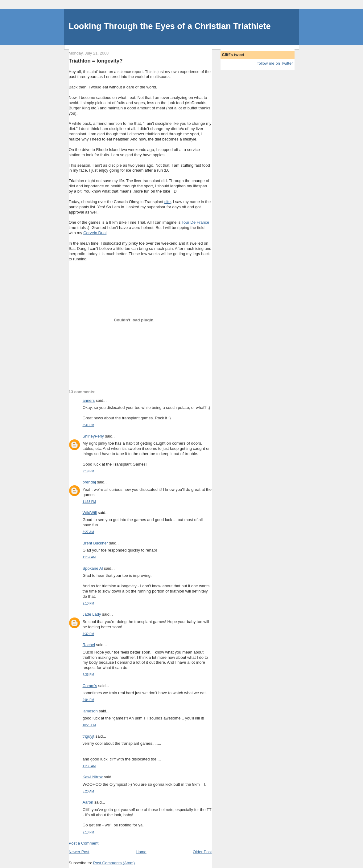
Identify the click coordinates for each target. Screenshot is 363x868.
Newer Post (79, 852)
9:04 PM (89, 700)
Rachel (89, 645)
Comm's (90, 686)
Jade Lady (92, 614)
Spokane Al (93, 568)
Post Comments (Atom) (114, 863)
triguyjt (89, 736)
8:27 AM (88, 532)
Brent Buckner (95, 543)
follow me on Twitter (275, 63)
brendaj (89, 482)
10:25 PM (89, 725)
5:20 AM (88, 791)
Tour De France (196, 222)
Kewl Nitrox (93, 777)
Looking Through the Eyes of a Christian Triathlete (170, 26)
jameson (90, 711)
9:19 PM (89, 471)
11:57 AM (89, 557)
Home (141, 852)
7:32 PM (89, 634)
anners (89, 400)
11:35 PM (89, 502)
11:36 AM (89, 766)
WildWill (90, 513)
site (167, 202)
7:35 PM (89, 675)
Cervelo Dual (95, 233)
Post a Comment (84, 843)
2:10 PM (89, 603)
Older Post (202, 852)
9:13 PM (89, 832)
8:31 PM (89, 425)
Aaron (88, 802)
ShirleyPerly (93, 436)
